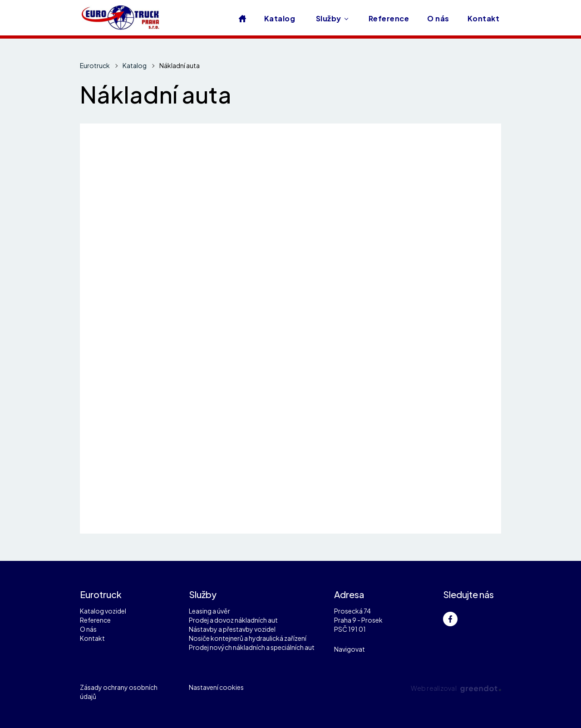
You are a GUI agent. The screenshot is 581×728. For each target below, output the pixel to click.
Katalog (280, 18)
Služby (329, 19)
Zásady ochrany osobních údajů (119, 692)
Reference (389, 18)
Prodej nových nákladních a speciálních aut (252, 647)
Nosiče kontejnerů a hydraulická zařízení (248, 638)
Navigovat (350, 649)
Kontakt (483, 18)
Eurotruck (95, 65)
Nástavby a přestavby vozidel (232, 629)
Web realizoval (456, 688)
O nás (438, 18)
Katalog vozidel (103, 611)
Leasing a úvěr (209, 611)
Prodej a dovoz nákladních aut (233, 620)
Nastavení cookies (216, 687)
